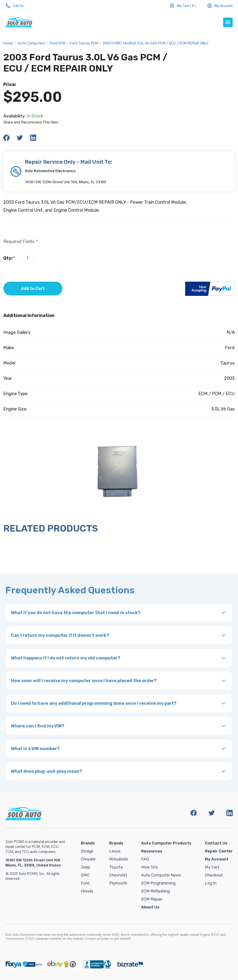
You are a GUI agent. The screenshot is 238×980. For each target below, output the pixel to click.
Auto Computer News (161, 875)
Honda (87, 891)
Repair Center (219, 851)
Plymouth (118, 883)
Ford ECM (58, 43)
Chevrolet (118, 875)
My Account (220, 6)
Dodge (87, 851)
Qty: (9, 258)
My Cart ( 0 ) (186, 6)
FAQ (145, 859)
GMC (85, 875)
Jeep (85, 867)
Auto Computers (31, 43)
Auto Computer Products (166, 843)
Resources (152, 851)
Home (8, 43)
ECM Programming (158, 883)
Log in (211, 883)
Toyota (116, 867)
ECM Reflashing (156, 891)
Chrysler (88, 859)
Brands (88, 843)
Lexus (115, 851)
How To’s (149, 867)
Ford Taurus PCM (84, 43)
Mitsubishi (119, 859)
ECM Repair (152, 899)
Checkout (214, 875)
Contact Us (216, 843)
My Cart (212, 867)
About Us (150, 907)
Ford (85, 883)
